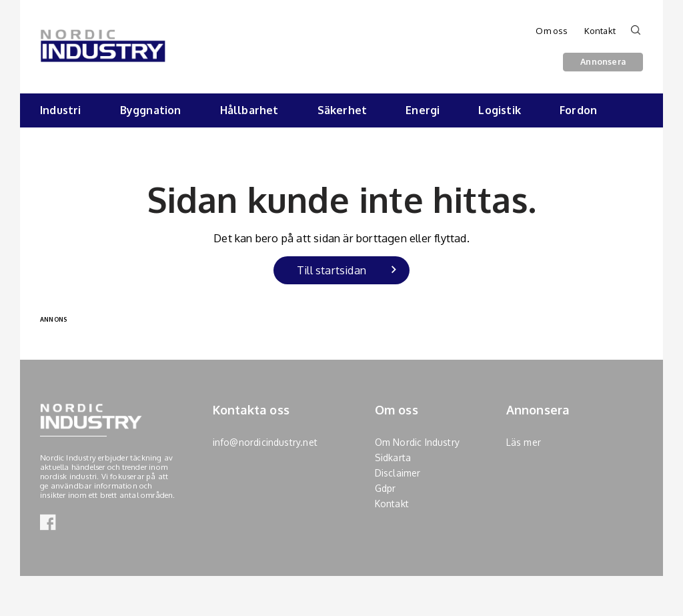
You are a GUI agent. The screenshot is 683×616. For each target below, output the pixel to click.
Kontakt (600, 31)
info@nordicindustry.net (265, 442)
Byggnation (151, 110)
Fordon (578, 110)
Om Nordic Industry (418, 442)
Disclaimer (398, 473)
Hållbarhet (249, 110)
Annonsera (603, 61)
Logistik (500, 110)
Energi (423, 110)
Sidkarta (393, 457)
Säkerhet (343, 110)
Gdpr (386, 488)
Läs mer (524, 442)
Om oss (552, 31)
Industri (61, 110)
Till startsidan (331, 270)
